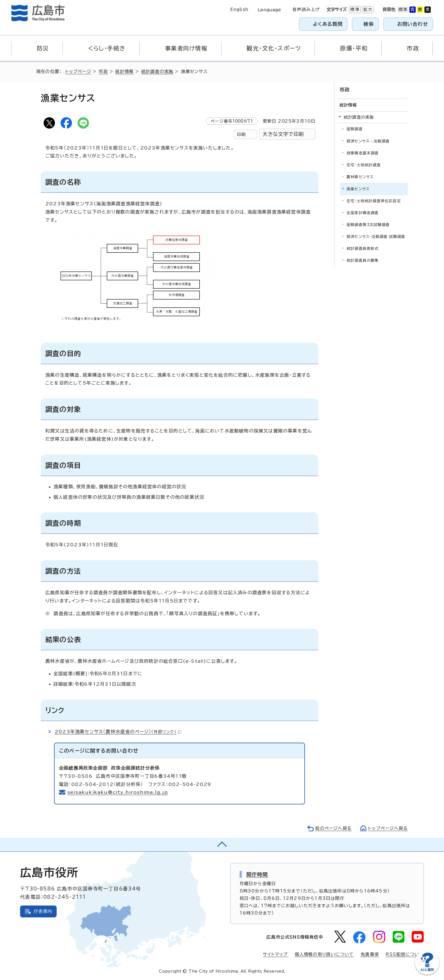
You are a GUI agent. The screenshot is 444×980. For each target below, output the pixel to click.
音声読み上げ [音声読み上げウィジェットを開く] (306, 9)
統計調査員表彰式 (363, 249)
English (239, 9)
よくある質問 (328, 24)
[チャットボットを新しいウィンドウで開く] (427, 973)
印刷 (241, 134)
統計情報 (124, 72)
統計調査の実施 (157, 72)
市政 (103, 72)
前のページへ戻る (333, 828)
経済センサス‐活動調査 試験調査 (376, 237)
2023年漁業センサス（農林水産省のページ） (118, 732)
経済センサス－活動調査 (368, 141)
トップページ (78, 72)
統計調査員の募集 (363, 260)
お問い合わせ (413, 24)
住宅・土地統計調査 (364, 165)
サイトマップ (275, 954)
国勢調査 (355, 129)
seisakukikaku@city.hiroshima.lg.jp (118, 792)
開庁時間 (257, 874)
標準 (354, 10)
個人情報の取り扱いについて (324, 954)
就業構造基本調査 (363, 153)
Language (269, 10)
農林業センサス (360, 177)
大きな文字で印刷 (283, 134)
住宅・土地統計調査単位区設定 (374, 201)
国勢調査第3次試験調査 (368, 225)
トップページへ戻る (388, 828)
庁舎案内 (43, 911)
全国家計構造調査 (363, 213)
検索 (369, 24)
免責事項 (370, 954)
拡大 (367, 10)
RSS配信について (405, 954)
